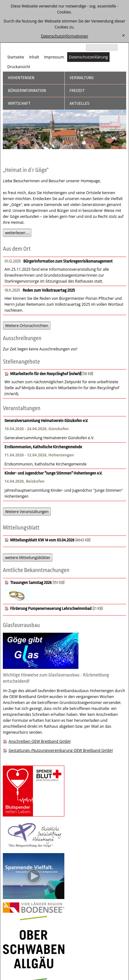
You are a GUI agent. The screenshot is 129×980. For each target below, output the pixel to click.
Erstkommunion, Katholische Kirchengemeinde (43, 447)
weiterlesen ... (17, 233)
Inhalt (34, 57)
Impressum (54, 57)
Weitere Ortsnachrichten (27, 326)
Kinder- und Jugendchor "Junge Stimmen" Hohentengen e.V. (53, 473)
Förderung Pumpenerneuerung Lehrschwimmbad (51, 608)
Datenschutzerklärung (89, 57)
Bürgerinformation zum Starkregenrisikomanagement (68, 261)
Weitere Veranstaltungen (27, 512)
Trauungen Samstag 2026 (31, 583)
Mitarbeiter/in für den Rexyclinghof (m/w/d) (46, 374)
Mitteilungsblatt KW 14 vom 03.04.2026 (42, 540)
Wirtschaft (19, 103)
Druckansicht (19, 67)
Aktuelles (80, 103)
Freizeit (77, 90)
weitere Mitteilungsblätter (28, 558)
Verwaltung (82, 78)
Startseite (16, 57)
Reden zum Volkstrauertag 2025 (49, 290)
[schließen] (124, 36)
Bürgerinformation (27, 90)
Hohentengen (21, 78)
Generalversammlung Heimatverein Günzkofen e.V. (46, 421)
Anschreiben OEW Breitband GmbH (40, 741)
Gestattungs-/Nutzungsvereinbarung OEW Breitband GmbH (61, 750)
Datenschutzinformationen (64, 36)
